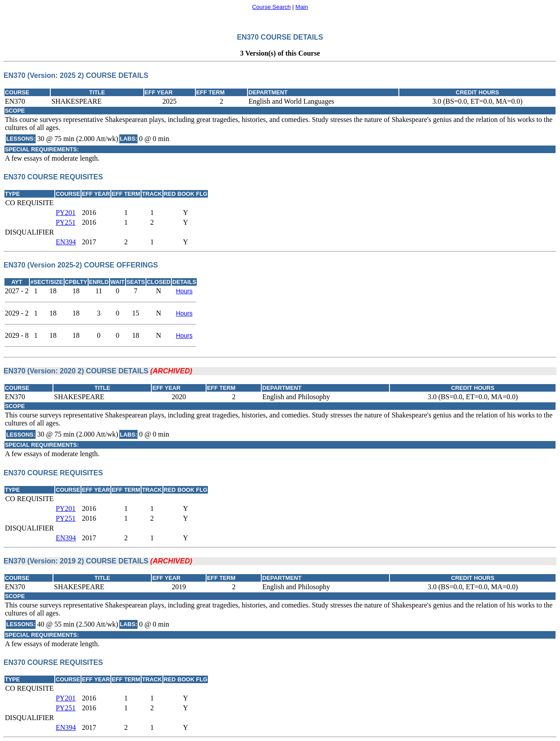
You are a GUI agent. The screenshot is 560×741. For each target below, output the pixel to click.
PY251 (65, 222)
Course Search (271, 7)
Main (302, 7)
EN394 (66, 242)
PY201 (65, 213)
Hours (184, 291)
